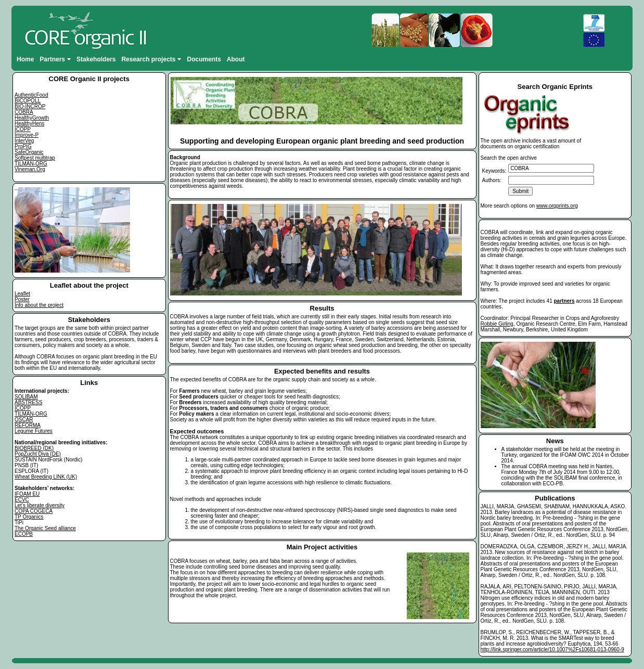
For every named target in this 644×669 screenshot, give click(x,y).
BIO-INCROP (30, 106)
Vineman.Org (30, 169)
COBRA (24, 112)
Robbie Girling (497, 324)
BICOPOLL (28, 101)
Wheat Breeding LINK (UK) (46, 477)
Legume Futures (34, 431)
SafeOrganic (29, 152)
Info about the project (39, 305)
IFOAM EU (27, 494)
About (236, 59)
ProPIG (23, 146)
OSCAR (24, 420)
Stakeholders (96, 59)
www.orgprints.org (557, 206)
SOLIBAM (26, 397)
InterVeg (24, 141)
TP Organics (29, 517)
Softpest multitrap (35, 158)
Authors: (492, 180)
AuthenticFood (31, 95)
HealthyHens (29, 124)
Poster (22, 299)
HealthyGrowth (32, 118)
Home (25, 59)
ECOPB (24, 534)
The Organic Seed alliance (45, 528)
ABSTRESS (28, 402)
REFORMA (28, 425)
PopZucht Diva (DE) (38, 454)
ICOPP (23, 129)
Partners (55, 59)
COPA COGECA (34, 511)
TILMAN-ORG (31, 164)
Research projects (151, 59)
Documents (204, 59)
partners (564, 301)
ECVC (22, 500)
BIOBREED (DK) (34, 448)
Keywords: (494, 171)
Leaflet (22, 294)
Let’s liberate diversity (40, 505)
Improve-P (27, 135)
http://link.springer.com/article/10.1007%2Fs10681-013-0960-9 (552, 649)
